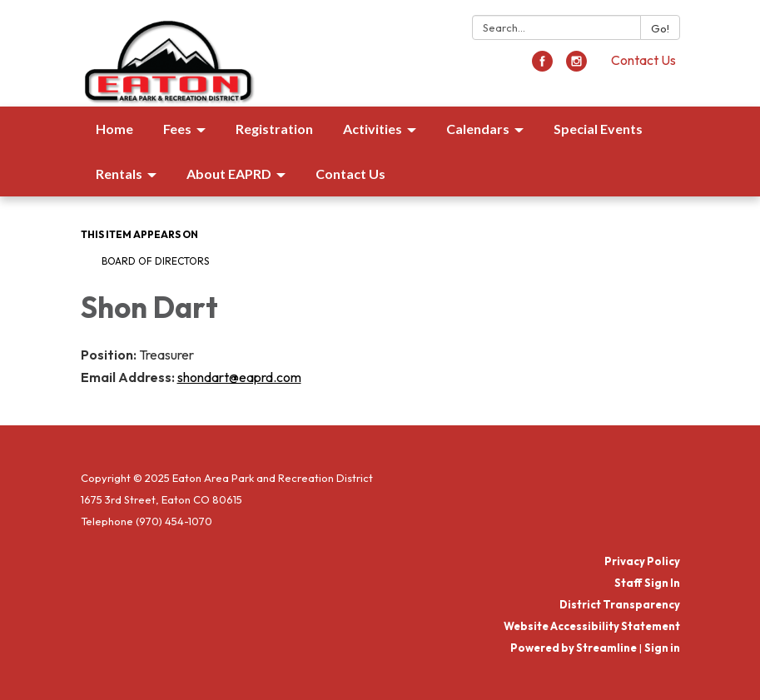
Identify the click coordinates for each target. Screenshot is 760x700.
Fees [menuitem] (177, 129)
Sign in (662, 648)
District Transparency (620, 604)
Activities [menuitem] (373, 129)
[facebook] (542, 67)
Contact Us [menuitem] (350, 174)
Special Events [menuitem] (598, 129)
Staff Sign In (647, 583)
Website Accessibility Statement (592, 626)
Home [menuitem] (114, 129)
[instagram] (576, 67)
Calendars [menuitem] (478, 129)
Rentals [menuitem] (119, 174)
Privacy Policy (642, 561)
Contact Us (643, 60)
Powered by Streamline (574, 648)
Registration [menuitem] (274, 129)
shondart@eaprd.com (239, 377)
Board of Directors (155, 261)
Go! (660, 28)
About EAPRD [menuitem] (229, 174)
